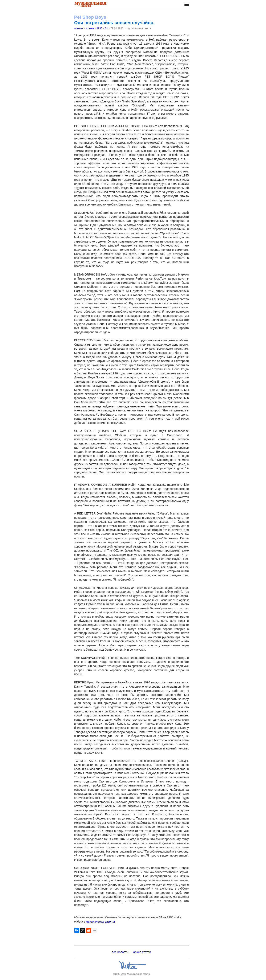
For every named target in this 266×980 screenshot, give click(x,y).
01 (106, 28)
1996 (99, 28)
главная (79, 28)
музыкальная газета (100, 922)
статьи (90, 28)
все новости (120, 952)
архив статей (142, 952)
